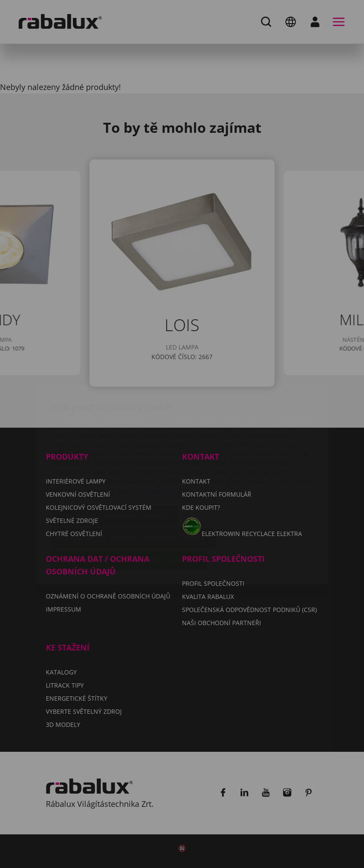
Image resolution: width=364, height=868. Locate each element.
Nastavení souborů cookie (115, 464)
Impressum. (156, 439)
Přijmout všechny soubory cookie (129, 509)
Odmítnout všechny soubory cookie (134, 487)
